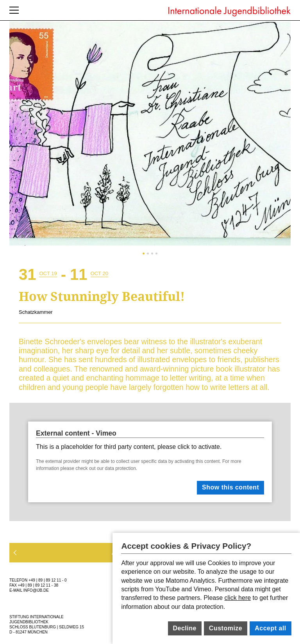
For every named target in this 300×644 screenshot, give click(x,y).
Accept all (271, 628)
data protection (121, 468)
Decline (184, 628)
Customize (226, 628)
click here (238, 598)
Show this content (230, 487)
